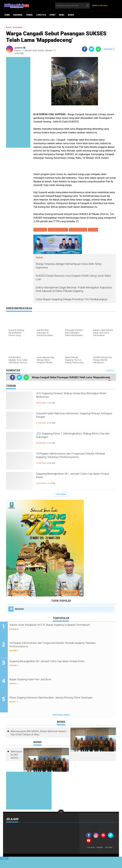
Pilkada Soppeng (79, 230)
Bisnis (71, 15)
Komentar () (109, 49)
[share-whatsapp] (98, 49)
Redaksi (101, 849)
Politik (38, 832)
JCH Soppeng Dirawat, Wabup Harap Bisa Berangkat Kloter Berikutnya (71, 397)
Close (4, 858)
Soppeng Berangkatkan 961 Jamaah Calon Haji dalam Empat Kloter (72, 477)
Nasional (18, 15)
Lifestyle (41, 15)
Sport (53, 15)
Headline (39, 828)
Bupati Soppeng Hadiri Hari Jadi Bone (44, 680)
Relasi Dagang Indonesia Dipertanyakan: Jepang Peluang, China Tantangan (63, 701)
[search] (72, 6)
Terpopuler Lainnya (61, 716)
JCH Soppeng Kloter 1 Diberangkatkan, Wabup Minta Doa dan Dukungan (75, 437)
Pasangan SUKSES (59, 230)
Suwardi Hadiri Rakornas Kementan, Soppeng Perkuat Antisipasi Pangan (75, 417)
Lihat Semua (61, 495)
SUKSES (95, 230)
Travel (30, 15)
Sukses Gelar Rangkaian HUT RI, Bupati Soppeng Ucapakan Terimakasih (59, 628)
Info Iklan (91, 853)
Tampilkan (110, 371)
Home (7, 15)
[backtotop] (61, 814)
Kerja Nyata (21, 27)
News (62, 15)
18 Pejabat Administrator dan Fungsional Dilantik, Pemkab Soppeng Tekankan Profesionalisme (71, 460)
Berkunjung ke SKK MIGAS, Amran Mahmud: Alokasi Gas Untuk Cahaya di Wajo (38, 734)
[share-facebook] (85, 49)
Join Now (91, 849)
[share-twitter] (91, 49)
